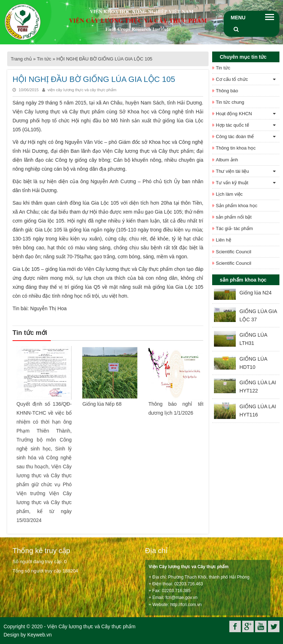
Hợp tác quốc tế (232, 125)
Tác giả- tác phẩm (234, 228)
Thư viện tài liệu (232, 171)
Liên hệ (223, 240)
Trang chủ (21, 59)
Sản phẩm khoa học (236, 206)
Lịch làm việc (229, 194)
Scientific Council (233, 252)
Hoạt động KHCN (234, 114)
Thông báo (227, 91)
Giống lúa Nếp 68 (102, 404)
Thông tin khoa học (236, 148)
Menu (238, 18)
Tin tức (44, 59)
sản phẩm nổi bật (234, 217)
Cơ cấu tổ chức (232, 79)
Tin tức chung (230, 102)
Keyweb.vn (39, 635)
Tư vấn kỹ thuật (232, 183)
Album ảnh (227, 160)
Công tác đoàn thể (235, 136)
